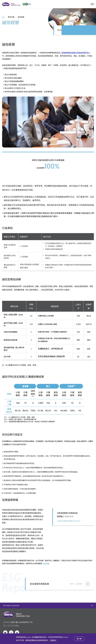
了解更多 (53, 640)
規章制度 (46, 563)
